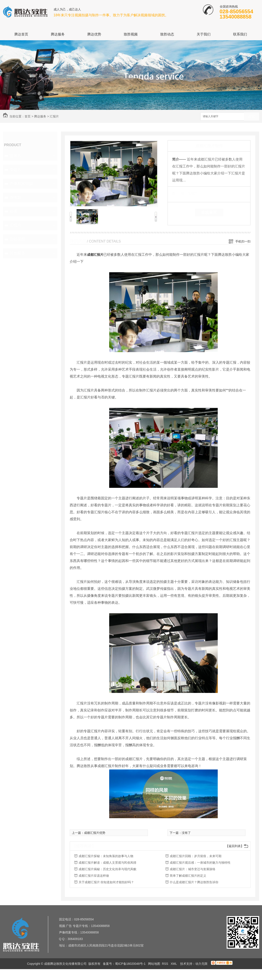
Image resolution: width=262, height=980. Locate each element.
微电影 (15, 197)
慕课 (13, 211)
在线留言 (209, 212)
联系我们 (240, 34)
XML (174, 964)
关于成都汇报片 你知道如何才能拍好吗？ (106, 882)
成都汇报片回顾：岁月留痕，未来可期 (196, 856)
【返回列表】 (235, 846)
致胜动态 (167, 34)
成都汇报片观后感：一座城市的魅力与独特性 (200, 863)
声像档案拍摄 (21, 184)
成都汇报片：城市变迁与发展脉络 (193, 869)
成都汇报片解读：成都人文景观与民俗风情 (107, 863)
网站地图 (154, 964)
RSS (166, 964)
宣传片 (15, 156)
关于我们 (204, 34)
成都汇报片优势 (95, 833)
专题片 (15, 170)
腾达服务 (58, 34)
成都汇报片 (95, 255)
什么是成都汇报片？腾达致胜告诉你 (194, 882)
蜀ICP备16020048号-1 (130, 964)
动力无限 (201, 964)
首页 (28, 116)
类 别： (180, 193)
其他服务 (17, 253)
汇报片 (54, 116)
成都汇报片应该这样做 (94, 876)
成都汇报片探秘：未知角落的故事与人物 (106, 856)
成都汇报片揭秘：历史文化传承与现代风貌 (107, 869)
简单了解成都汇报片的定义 (188, 876)
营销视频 (17, 239)
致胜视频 (131, 34)
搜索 (252, 117)
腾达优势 (94, 34)
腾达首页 (21, 34)
